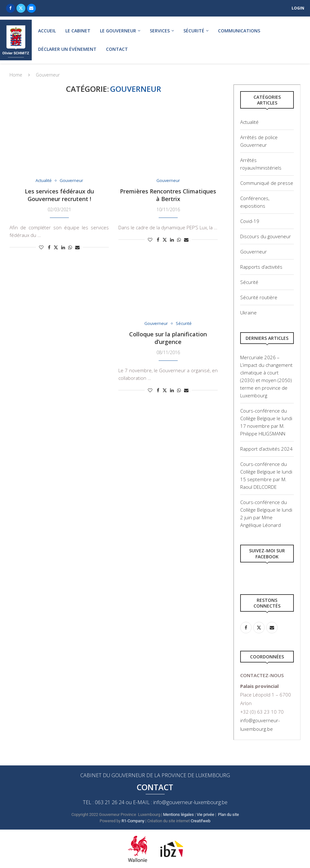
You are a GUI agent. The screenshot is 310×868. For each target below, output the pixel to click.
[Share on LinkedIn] (63, 247)
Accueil (47, 31)
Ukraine (248, 313)
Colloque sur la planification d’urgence (168, 338)
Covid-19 (250, 221)
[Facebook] (10, 8)
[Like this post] (41, 247)
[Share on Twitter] (56, 247)
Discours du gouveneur (266, 236)
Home (16, 75)
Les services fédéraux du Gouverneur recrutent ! (59, 195)
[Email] (31, 8)
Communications (239, 31)
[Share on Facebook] (49, 247)
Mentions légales (178, 814)
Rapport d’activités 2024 (266, 449)
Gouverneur (254, 252)
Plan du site (228, 814)
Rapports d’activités (261, 267)
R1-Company (133, 821)
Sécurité (194, 31)
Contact (117, 49)
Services (160, 31)
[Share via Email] (77, 247)
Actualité (249, 122)
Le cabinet (78, 31)
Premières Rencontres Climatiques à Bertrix (168, 195)
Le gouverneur (118, 31)
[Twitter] (21, 8)
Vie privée (205, 814)
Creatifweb (201, 821)
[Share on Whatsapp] (70, 247)
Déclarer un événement (67, 49)
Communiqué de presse (267, 183)
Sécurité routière (259, 297)
